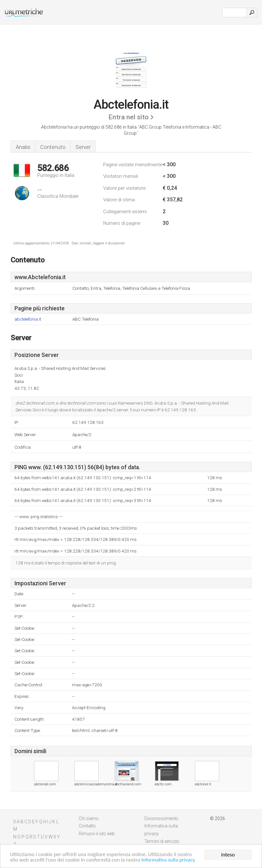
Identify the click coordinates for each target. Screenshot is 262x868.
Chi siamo (89, 818)
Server (83, 147)
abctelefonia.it (28, 319)
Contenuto (53, 147)
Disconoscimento (161, 818)
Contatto (87, 826)
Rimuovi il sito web (97, 834)
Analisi (23, 147)
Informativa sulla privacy (169, 860)
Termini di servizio (162, 841)
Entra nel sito (128, 117)
